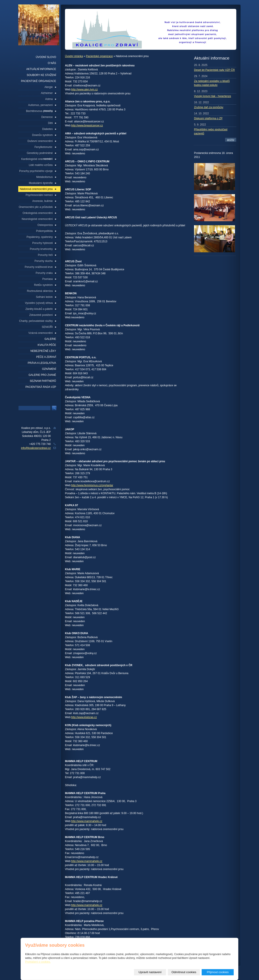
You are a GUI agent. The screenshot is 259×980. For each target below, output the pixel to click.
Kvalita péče (47, 345)
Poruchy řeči (45, 255)
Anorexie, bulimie (42, 201)
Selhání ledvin (44, 297)
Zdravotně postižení (41, 315)
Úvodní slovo (46, 57)
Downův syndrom (42, 135)
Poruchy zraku (44, 273)
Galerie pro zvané (42, 375)
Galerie (50, 339)
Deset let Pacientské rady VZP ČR (214, 70)
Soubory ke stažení (41, 75)
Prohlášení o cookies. (38, 962)
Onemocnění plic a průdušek (36, 207)
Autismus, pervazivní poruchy (40, 106)
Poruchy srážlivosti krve (39, 267)
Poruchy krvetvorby (41, 249)
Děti (50, 123)
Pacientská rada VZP (41, 387)
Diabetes (48, 129)
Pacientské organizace (99, 56)
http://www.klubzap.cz (84, 717)
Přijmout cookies (218, 972)
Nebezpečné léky (43, 351)
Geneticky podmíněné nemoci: (40, 154)
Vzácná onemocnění (41, 333)
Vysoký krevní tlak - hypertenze (212, 96)
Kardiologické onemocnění (37, 159)
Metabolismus (45, 177)
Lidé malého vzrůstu (41, 165)
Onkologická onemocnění (38, 213)
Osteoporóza (45, 225)
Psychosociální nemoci (39, 195)
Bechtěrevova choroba (39, 111)
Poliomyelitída (44, 231)
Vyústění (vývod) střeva (39, 303)
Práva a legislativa (42, 363)
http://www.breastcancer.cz (87, 125)
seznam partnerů (43, 381)
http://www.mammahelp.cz (87, 821)
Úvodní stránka (74, 56)
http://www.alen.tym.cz (84, 90)
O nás (52, 63)
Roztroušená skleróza (40, 291)
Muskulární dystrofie (41, 183)
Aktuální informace (41, 69)
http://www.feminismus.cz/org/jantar (92, 485)
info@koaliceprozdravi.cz (36, 448)
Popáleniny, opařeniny (40, 237)
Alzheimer (47, 93)
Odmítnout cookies (184, 972)
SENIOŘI (47, 327)
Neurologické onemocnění (37, 219)
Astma (49, 99)
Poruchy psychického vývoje (36, 171)
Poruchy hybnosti (42, 243)
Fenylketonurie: (44, 147)
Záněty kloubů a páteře (39, 309)
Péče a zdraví (46, 357)
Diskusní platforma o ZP (208, 118)
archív (231, 140)
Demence (47, 117)
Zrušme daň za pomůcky (209, 107)
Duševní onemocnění (40, 141)
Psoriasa (48, 279)
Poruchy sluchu (44, 261)
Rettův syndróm (43, 285)
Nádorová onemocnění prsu (36, 189)
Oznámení (49, 369)
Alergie (49, 87)
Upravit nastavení (150, 972)
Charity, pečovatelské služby (36, 321)
